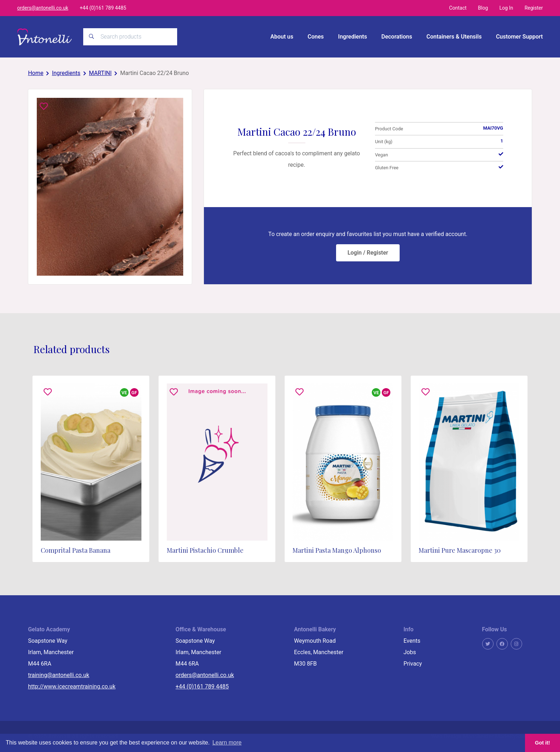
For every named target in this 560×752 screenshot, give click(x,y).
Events (412, 640)
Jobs (410, 652)
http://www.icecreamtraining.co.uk (72, 686)
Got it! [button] (542, 743)
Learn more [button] (227, 743)
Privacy (413, 663)
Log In (506, 8)
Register (534, 8)
